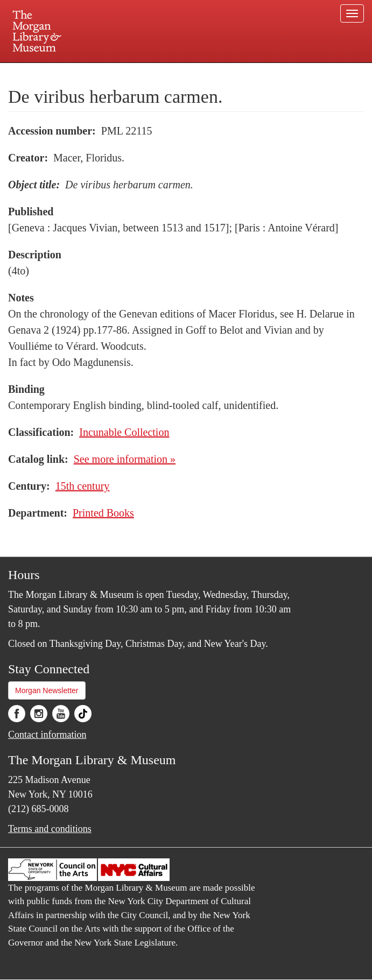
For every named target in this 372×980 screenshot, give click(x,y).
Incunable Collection (124, 432)
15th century (83, 486)
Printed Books (103, 513)
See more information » (125, 459)
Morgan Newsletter (47, 690)
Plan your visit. (58, 72)
